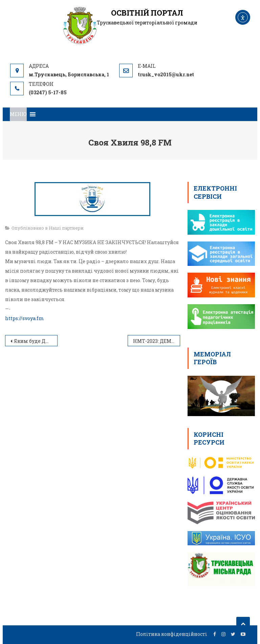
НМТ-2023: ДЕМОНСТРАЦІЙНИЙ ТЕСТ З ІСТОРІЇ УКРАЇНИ (157, 341)
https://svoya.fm (25, 318)
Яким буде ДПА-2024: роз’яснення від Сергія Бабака (36, 341)
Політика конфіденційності (172, 634)
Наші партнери (66, 228)
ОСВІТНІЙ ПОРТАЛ (147, 13)
